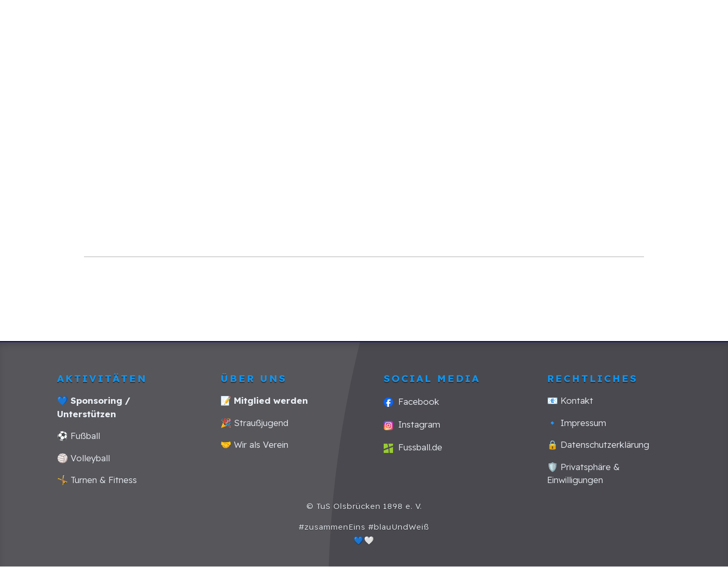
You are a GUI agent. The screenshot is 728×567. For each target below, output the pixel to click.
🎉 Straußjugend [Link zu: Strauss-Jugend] (254, 423)
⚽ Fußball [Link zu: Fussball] (79, 436)
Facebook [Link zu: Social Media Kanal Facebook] (411, 401)
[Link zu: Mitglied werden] (264, 400)
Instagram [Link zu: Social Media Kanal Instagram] (412, 424)
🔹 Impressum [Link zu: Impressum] (577, 423)
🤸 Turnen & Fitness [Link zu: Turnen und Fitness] (97, 480)
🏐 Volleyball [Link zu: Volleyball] (83, 458)
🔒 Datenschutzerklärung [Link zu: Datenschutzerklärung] (598, 444)
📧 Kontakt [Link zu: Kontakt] (570, 400)
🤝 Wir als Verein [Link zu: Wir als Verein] (254, 444)
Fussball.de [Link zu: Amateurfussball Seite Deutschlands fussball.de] (413, 447)
